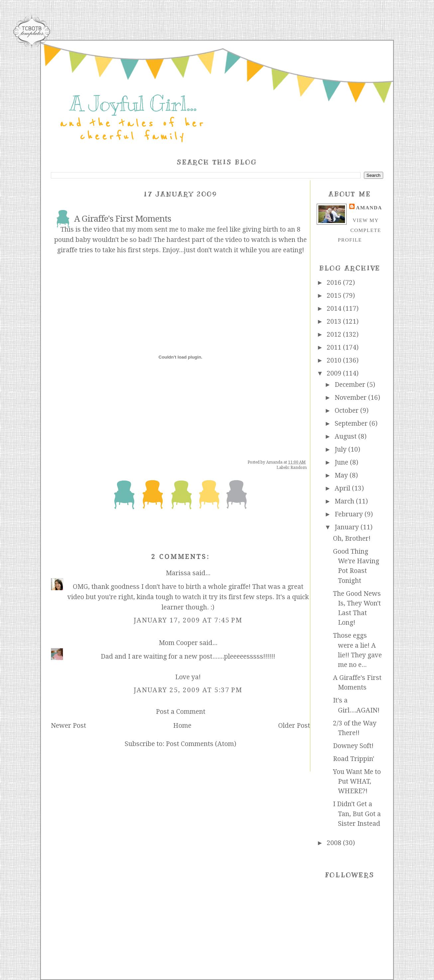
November (351, 398)
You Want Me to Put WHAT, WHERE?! (357, 782)
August (346, 436)
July (341, 449)
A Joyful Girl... (133, 104)
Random (299, 468)
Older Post (294, 726)
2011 (335, 347)
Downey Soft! (353, 746)
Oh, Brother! (352, 539)
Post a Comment (181, 712)
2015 (335, 296)
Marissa (178, 573)
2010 (335, 360)
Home (182, 726)
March (345, 501)
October (347, 411)
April (343, 488)
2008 (335, 843)
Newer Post (68, 726)
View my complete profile (360, 230)
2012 (335, 334)
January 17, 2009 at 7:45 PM (188, 620)
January (348, 527)
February (350, 514)
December (351, 385)
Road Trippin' (354, 759)
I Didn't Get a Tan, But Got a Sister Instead (357, 814)
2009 (335, 373)
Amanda (369, 208)
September (352, 424)
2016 (335, 283)
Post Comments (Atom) (201, 744)
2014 (335, 309)
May (342, 475)
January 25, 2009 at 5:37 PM (188, 690)
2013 (335, 322)
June (342, 462)
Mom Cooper (178, 643)
